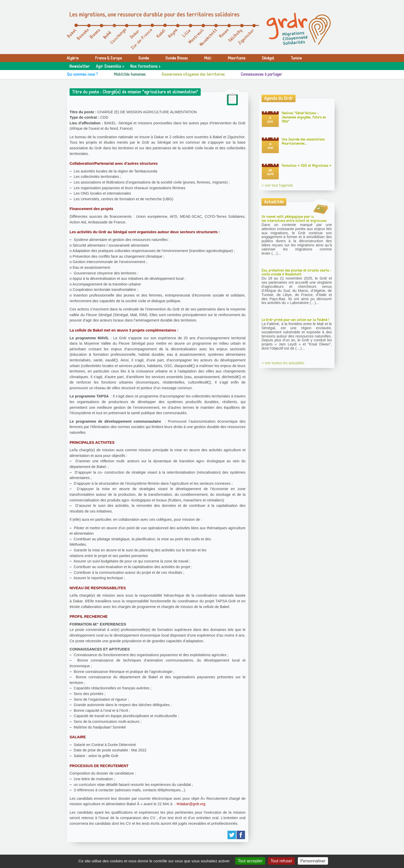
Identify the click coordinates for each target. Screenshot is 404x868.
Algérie (73, 58)
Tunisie (296, 58)
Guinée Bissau (176, 58)
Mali (208, 58)
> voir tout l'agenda (277, 185)
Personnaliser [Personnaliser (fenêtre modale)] (313, 861)
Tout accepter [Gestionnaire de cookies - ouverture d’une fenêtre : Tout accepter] (250, 861)
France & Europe (108, 58)
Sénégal (268, 58)
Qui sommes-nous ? (82, 74)
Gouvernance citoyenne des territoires (193, 74)
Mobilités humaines (130, 74)
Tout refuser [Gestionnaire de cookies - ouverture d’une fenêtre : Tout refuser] (281, 861)
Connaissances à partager (261, 74)
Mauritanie (237, 58)
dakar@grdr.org (192, 804)
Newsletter (79, 66)
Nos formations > (145, 66)
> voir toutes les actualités (283, 363)
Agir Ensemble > (110, 66)
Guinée (144, 58)
